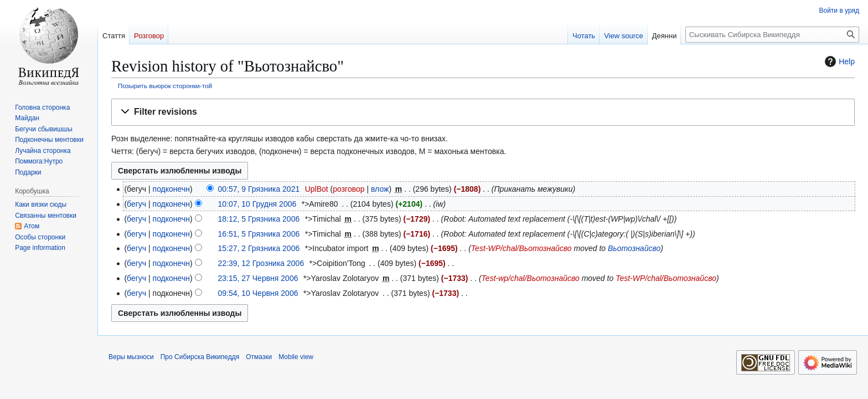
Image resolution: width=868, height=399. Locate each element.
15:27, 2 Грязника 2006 (259, 248)
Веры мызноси (131, 357)
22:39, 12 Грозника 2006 (261, 263)
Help (838, 62)
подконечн (171, 189)
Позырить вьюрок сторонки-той (165, 86)
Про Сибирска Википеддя (200, 357)
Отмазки (259, 357)
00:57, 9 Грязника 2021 (259, 189)
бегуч (136, 204)
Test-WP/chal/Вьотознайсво (521, 248)
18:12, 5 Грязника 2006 (259, 219)
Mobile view (296, 357)
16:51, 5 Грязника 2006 (259, 234)
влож (380, 189)
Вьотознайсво (634, 248)
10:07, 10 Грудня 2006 (257, 204)
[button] (483, 112)
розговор (348, 189)
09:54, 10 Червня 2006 (258, 293)
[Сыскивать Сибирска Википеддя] (772, 35)
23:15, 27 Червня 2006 (258, 278)
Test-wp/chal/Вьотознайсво (531, 278)
